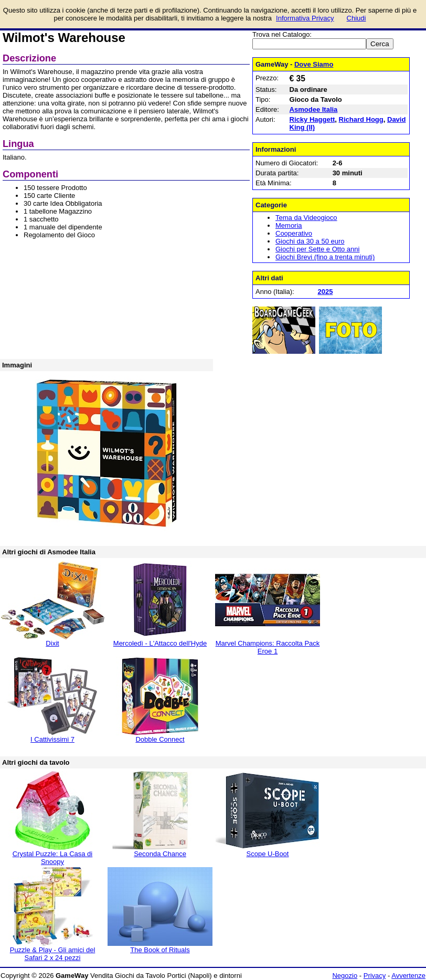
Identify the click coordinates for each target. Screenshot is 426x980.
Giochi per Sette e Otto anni (317, 249)
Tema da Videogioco (306, 218)
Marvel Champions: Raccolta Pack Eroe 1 (268, 647)
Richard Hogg (361, 119)
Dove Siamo (314, 64)
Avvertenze (408, 976)
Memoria (289, 225)
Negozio (345, 976)
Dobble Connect (160, 739)
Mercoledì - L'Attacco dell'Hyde (160, 643)
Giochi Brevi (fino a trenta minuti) (325, 257)
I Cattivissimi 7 (52, 739)
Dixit (52, 643)
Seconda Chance (160, 854)
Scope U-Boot (268, 854)
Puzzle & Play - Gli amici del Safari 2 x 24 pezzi (53, 954)
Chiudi (356, 18)
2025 (325, 292)
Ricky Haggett (312, 119)
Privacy (375, 976)
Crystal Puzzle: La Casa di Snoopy (52, 858)
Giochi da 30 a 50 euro (310, 241)
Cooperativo (294, 233)
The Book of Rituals (160, 950)
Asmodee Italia (314, 109)
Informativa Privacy (305, 18)
